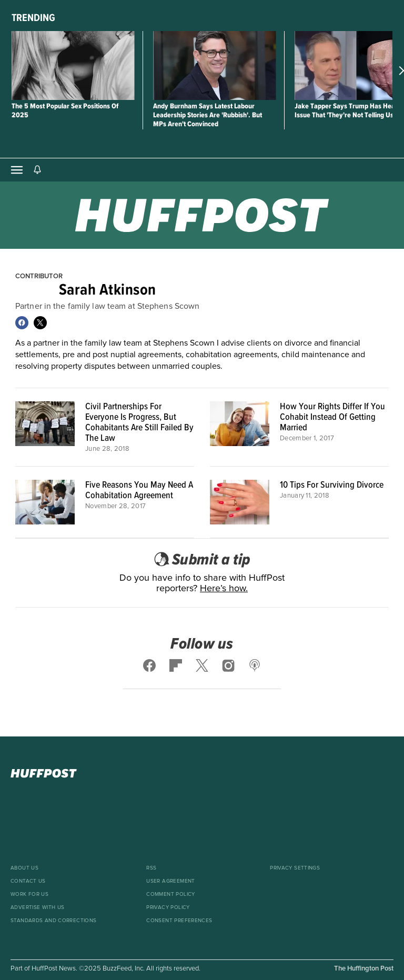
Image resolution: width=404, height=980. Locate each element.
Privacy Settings (295, 868)
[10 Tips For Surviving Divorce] (240, 502)
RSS (151, 868)
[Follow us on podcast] (255, 665)
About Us (24, 868)
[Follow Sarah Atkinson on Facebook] (22, 323)
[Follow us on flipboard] (176, 665)
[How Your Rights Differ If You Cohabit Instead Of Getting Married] (240, 427)
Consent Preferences (179, 921)
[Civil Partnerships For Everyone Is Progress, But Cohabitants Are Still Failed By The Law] (45, 427)
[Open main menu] (17, 170)
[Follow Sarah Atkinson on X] (40, 323)
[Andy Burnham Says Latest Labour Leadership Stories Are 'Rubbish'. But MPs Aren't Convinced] (214, 65)
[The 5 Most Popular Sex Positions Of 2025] (73, 65)
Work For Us (29, 894)
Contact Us (28, 881)
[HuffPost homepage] (202, 773)
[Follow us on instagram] (228, 665)
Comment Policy (170, 894)
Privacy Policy (168, 907)
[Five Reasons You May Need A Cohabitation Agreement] (45, 502)
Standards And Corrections (54, 921)
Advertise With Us (37, 907)
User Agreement (170, 881)
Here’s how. (224, 589)
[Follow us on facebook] (150, 665)
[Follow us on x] (202, 665)
